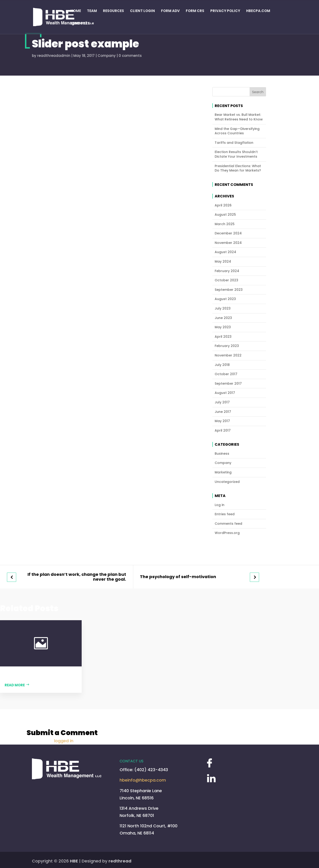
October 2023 (226, 280)
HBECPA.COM (258, 11)
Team (92, 11)
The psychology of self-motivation (178, 577)
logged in (64, 741)
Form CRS (195, 11)
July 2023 (223, 308)
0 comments (130, 56)
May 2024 (223, 262)
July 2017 (222, 402)
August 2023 (225, 299)
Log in (220, 505)
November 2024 (228, 243)
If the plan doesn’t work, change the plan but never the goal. (77, 577)
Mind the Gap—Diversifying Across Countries (237, 131)
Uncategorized (227, 482)
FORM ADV (170, 11)
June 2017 (223, 412)
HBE (74, 861)
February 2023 (227, 346)
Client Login (142, 11)
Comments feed (228, 524)
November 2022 (228, 355)
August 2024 (225, 252)
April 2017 (223, 431)
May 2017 (222, 421)
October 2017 (226, 374)
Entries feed (225, 514)
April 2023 (223, 337)
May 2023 (223, 327)
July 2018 (222, 365)
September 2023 (229, 290)
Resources (113, 11)
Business (222, 454)
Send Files (80, 24)
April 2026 (223, 205)
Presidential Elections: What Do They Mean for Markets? (238, 168)
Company (107, 56)
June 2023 (223, 318)
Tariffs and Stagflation (234, 143)
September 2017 (228, 384)
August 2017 (225, 393)
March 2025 (225, 224)
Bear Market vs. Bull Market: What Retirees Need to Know (239, 117)
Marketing (223, 472)
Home (76, 11)
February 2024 (227, 271)
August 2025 (225, 215)
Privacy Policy (225, 11)
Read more (15, 685)
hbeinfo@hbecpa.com (143, 780)
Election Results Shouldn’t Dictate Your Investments (236, 154)
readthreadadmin (54, 56)
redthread (120, 861)
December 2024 (228, 233)
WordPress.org (227, 533)
